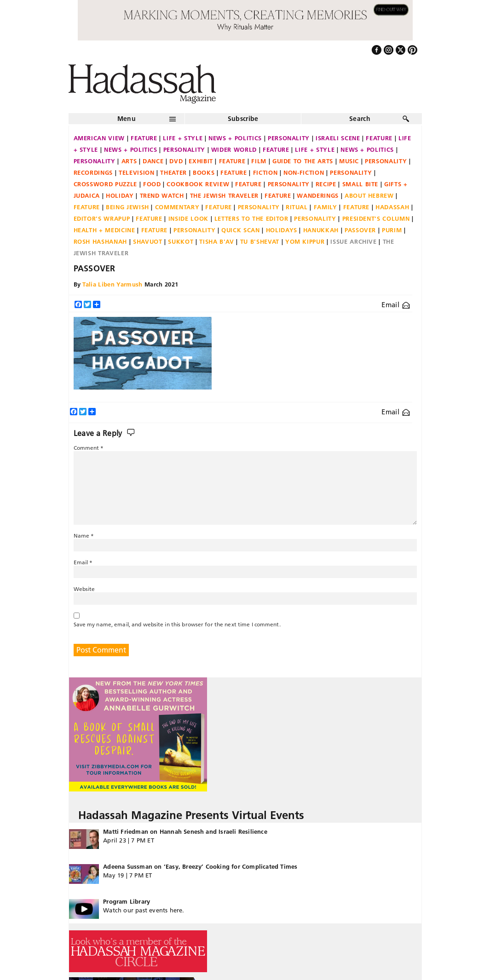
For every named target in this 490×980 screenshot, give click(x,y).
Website (84, 589)
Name (84, 536)
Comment (89, 448)
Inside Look (188, 218)
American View (99, 138)
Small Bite (360, 184)
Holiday (120, 195)
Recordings (93, 172)
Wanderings (318, 195)
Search (360, 119)
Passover (360, 230)
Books (204, 172)
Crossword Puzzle (105, 184)
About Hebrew (369, 195)
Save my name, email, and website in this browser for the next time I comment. (177, 624)
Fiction (265, 172)
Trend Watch (162, 195)
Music (349, 161)
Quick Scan (241, 230)
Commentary (177, 207)
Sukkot (181, 241)
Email (395, 305)
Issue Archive (353, 241)
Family (326, 207)
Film (259, 161)
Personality (289, 138)
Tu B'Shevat (260, 241)
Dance (153, 161)
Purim (392, 230)
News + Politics (235, 138)
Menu (127, 119)
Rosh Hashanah (100, 241)
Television (137, 172)
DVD (176, 161)
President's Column (376, 218)
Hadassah (392, 207)
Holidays (282, 230)
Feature (144, 138)
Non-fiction (304, 172)
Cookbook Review (198, 184)
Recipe (326, 184)
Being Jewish (127, 207)
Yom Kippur (305, 241)
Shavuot (148, 241)
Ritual (297, 207)
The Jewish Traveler (224, 195)
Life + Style (183, 138)
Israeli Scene (338, 138)
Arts (129, 161)
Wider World (234, 149)
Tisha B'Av (217, 241)
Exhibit (201, 161)
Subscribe (243, 119)
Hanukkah (321, 230)
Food (152, 184)
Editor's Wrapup (102, 218)
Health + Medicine (104, 230)
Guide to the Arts (303, 161)
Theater (173, 172)
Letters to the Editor (251, 218)
